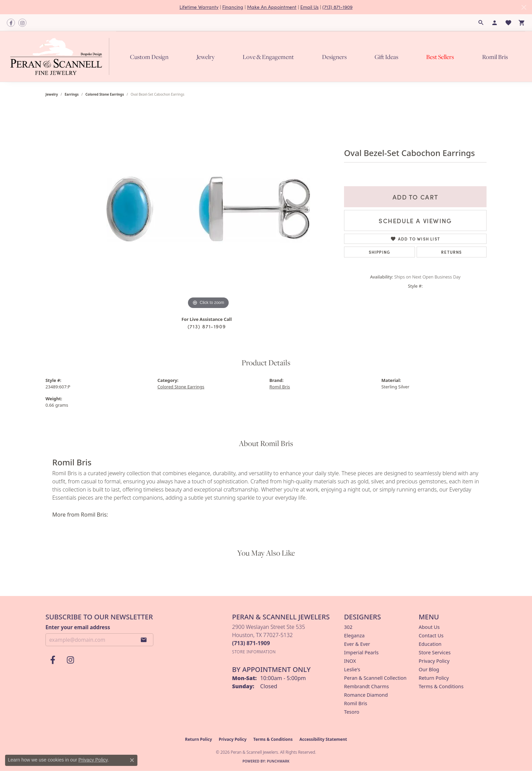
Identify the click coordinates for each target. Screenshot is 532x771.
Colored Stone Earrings (105, 94)
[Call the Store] (251, 643)
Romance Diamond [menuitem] (366, 695)
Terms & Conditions (441, 686)
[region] (208, 209)
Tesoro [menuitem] (352, 712)
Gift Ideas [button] (386, 57)
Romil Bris (495, 57)
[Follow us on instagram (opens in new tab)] (22, 23)
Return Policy (434, 678)
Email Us (309, 7)
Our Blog (429, 669)
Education (430, 644)
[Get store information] (254, 652)
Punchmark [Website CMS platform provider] (278, 761)
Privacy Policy (434, 661)
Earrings (72, 94)
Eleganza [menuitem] (354, 635)
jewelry (52, 94)
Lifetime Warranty (199, 7)
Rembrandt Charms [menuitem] (366, 686)
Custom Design (149, 57)
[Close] (524, 7)
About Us (429, 627)
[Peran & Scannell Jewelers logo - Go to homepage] (61, 56)
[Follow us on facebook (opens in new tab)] (11, 23)
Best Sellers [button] (440, 57)
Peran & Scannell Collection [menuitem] (375, 678)
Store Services (435, 652)
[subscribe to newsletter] (144, 640)
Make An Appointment (272, 7)
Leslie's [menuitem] (352, 669)
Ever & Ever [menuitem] (357, 644)
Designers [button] (334, 57)
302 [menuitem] (348, 627)
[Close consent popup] (132, 760)
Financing (233, 7)
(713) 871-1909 (337, 7)
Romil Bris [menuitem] (356, 703)
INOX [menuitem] (350, 661)
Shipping (380, 252)
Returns (451, 252)
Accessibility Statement (323, 739)
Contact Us (431, 635)
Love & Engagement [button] (268, 57)
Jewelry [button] (206, 57)
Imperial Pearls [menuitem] (361, 652)
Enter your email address (78, 627)
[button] (481, 23)
